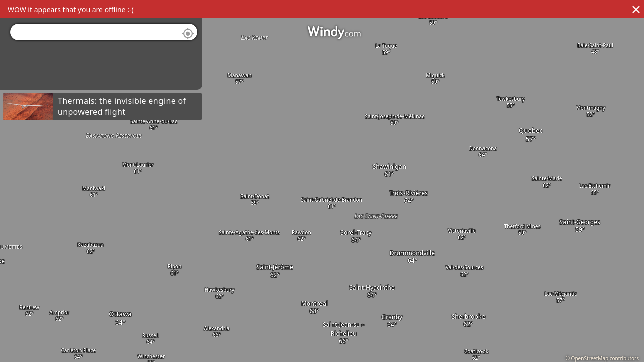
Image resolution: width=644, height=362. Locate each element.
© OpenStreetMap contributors (602, 358)
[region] (322, 181)
